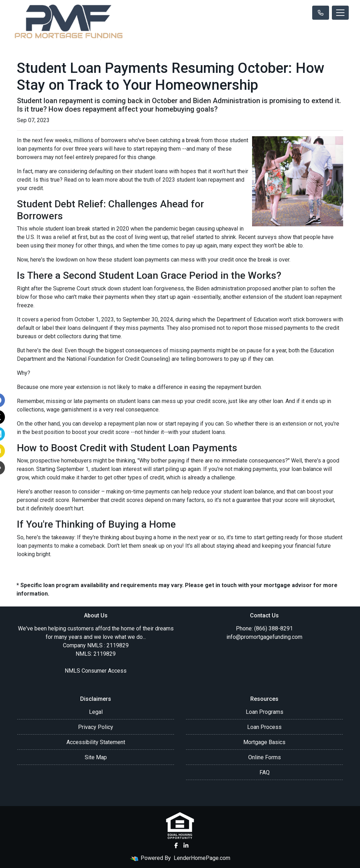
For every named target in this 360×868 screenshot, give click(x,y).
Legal (96, 712)
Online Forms (265, 757)
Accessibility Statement (96, 742)
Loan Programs (265, 712)
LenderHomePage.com (202, 858)
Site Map (96, 757)
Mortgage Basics (264, 742)
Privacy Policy (96, 727)
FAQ (265, 772)
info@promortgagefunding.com (264, 637)
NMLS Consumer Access (96, 671)
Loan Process (264, 727)
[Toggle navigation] (340, 13)
